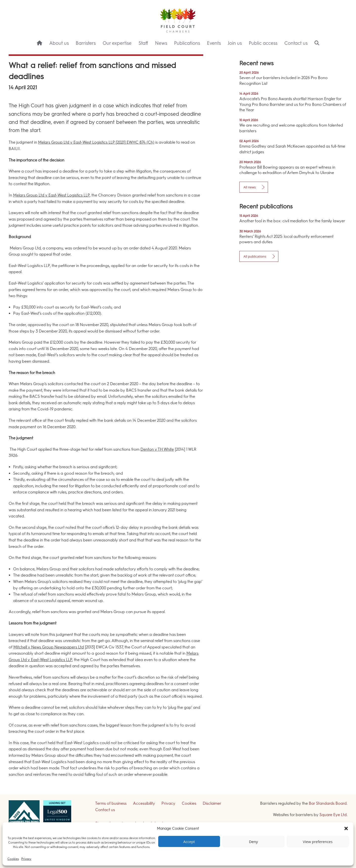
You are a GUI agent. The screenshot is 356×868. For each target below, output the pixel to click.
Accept (189, 842)
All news (250, 187)
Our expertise (117, 43)
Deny (253, 842)
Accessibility (144, 803)
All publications (255, 256)
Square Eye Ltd (333, 815)
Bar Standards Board (328, 803)
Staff (143, 43)
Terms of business (111, 803)
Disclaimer (212, 803)
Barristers (86, 43)
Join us (235, 43)
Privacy (26, 859)
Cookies (13, 859)
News (161, 43)
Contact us (296, 43)
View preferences (318, 842)
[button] (346, 828)
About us (59, 43)
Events (214, 43)
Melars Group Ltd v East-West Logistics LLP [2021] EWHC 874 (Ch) (96, 142)
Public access (263, 43)
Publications (187, 43)
